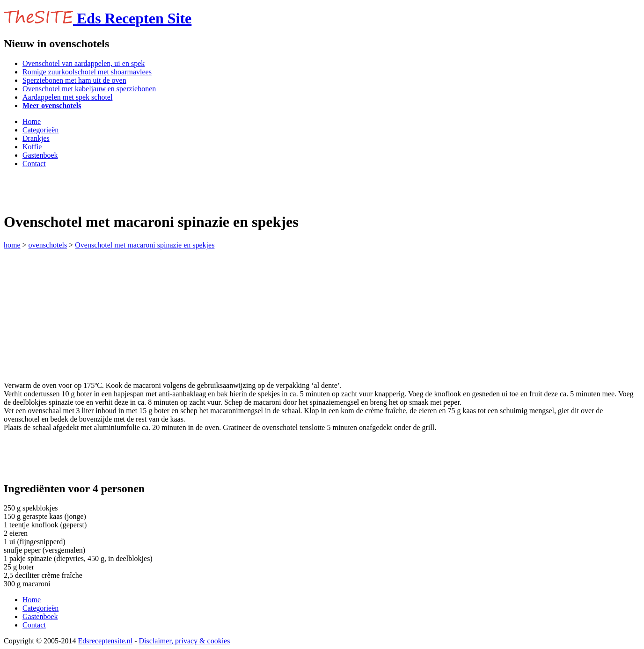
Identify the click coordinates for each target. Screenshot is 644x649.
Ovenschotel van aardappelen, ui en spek (84, 63)
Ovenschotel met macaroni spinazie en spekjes (145, 245)
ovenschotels (48, 245)
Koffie (32, 147)
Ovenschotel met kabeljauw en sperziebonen (89, 89)
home (12, 245)
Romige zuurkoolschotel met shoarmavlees (87, 72)
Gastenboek (40, 155)
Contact (34, 164)
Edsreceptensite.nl (105, 641)
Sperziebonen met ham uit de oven (74, 80)
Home (32, 121)
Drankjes (36, 138)
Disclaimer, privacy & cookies (185, 641)
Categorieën (40, 130)
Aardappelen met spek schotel (67, 97)
